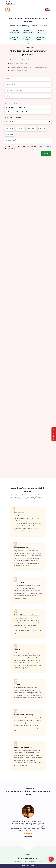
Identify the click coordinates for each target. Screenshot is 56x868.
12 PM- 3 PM (31, 129)
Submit (46, 153)
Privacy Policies (12, 148)
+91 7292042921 (20, 26)
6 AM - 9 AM (10, 129)
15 (45, 845)
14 (43, 845)
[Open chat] (51, 859)
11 (35, 845)
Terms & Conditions (44, 146)
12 (37, 845)
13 (40, 845)
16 (48, 845)
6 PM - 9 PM (9, 134)
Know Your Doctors (54, 434)
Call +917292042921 (28, 866)
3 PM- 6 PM (42, 129)
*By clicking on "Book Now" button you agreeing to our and (28, 147)
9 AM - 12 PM (21, 129)
